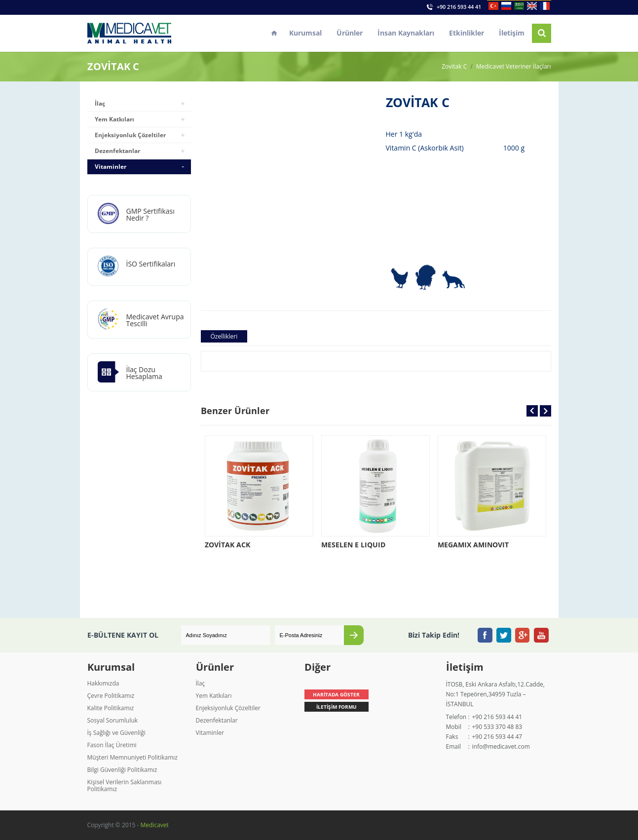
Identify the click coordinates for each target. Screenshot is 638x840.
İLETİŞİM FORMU (337, 707)
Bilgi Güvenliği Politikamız (122, 770)
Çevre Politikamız (111, 696)
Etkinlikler (467, 33)
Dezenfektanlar (117, 151)
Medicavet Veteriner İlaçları (514, 67)
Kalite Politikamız (111, 708)
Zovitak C (454, 67)
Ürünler (350, 33)
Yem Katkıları (114, 119)
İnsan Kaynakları (406, 33)
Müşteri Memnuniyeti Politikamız (132, 757)
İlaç (100, 103)
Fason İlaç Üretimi (112, 745)
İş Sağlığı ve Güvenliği (116, 733)
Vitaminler (111, 167)
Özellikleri (224, 336)
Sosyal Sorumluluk (113, 720)
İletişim (512, 33)
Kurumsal (305, 33)
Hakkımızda (103, 683)
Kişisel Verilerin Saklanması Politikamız (125, 785)
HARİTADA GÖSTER (336, 694)
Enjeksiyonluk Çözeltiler (130, 135)
